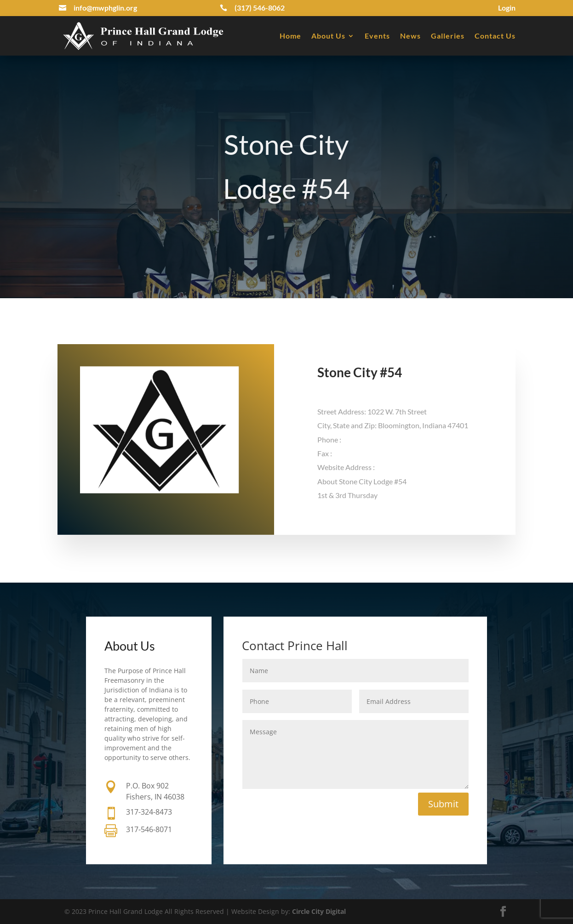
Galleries (448, 36)
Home (290, 36)
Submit (443, 804)
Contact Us (495, 36)
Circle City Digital (319, 911)
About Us (328, 36)
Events (377, 36)
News (410, 36)
